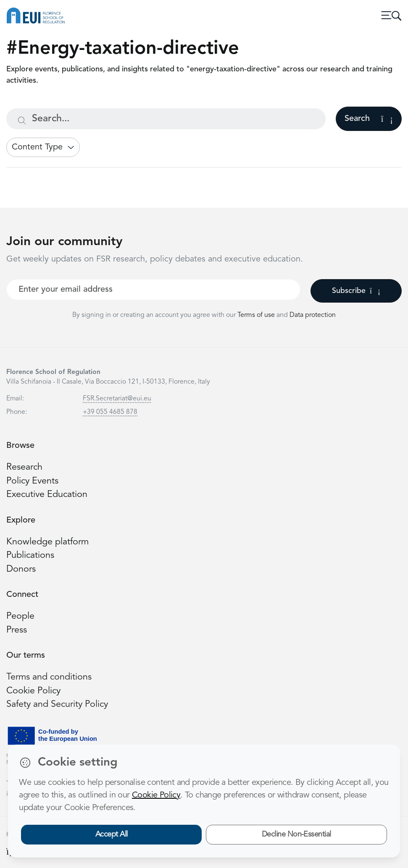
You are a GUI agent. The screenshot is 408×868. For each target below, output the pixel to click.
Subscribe (356, 291)
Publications (30, 556)
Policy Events (32, 481)
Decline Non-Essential (296, 834)
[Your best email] (153, 290)
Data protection (313, 315)
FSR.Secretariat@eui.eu (117, 399)
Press (17, 630)
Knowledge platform (47, 542)
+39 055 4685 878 (110, 412)
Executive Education (47, 495)
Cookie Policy (33, 691)
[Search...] (166, 119)
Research (24, 467)
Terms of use (257, 315)
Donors (21, 569)
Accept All (112, 834)
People (20, 616)
